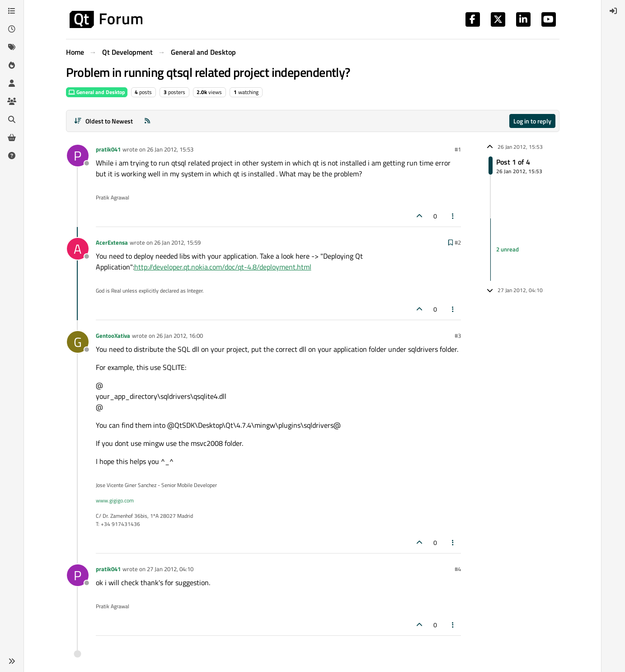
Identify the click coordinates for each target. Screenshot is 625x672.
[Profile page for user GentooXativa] (78, 342)
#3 (458, 336)
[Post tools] (453, 216)
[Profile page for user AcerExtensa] (78, 249)
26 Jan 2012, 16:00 (180, 336)
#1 (458, 149)
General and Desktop (97, 92)
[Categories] (12, 11)
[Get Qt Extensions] (12, 137)
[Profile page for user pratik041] (78, 156)
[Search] (12, 119)
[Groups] (12, 101)
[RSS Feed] (147, 121)
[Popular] (12, 65)
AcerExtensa (112, 242)
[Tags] (12, 47)
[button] (12, 661)
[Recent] (12, 29)
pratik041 (108, 149)
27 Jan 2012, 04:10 (170, 569)
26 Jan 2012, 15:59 (177, 242)
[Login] (613, 11)
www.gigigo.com (115, 500)
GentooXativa (113, 336)
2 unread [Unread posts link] (508, 249)
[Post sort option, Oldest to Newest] (104, 121)
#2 (458, 242)
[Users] (12, 83)
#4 (458, 569)
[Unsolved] (12, 156)
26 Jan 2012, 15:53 (170, 149)
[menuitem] (613, 11)
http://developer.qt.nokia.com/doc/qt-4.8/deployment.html (223, 267)
